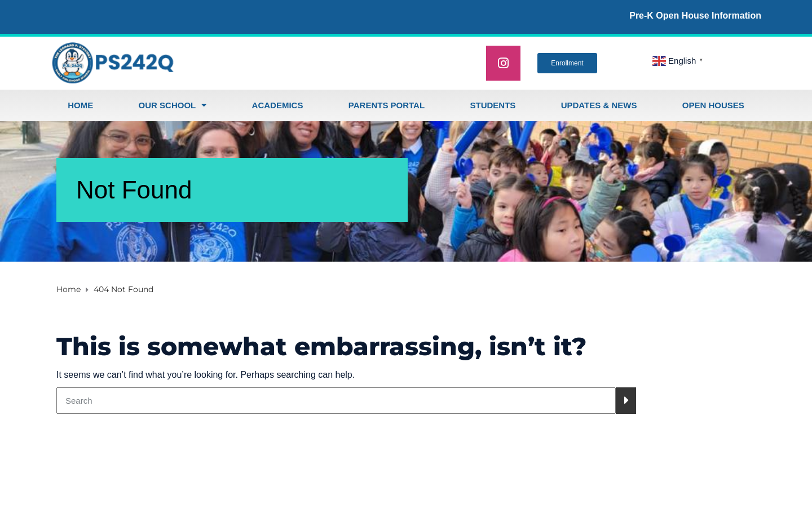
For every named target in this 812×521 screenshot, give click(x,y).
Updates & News (599, 105)
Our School (173, 105)
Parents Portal (387, 105)
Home (80, 105)
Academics (278, 105)
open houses (713, 105)
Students (493, 105)
